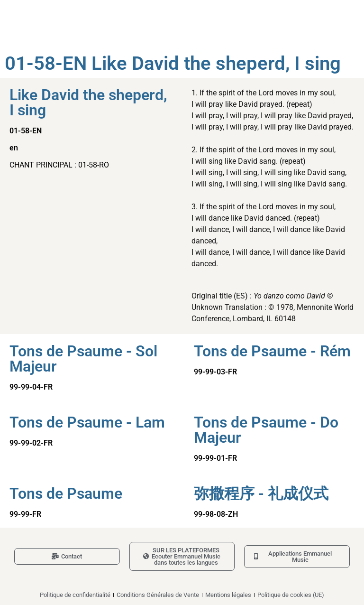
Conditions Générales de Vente (158, 595)
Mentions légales (228, 595)
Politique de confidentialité (75, 595)
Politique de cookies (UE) (291, 595)
